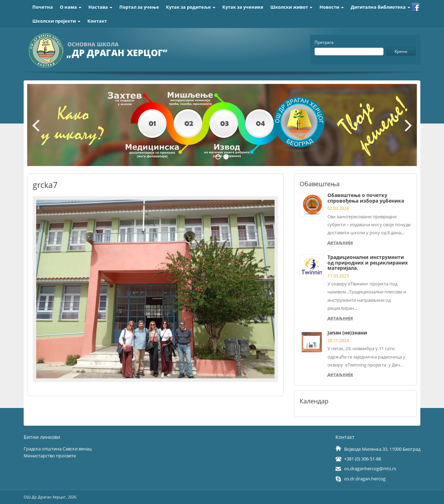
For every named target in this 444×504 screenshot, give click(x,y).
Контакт (97, 21)
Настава (100, 7)
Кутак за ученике (243, 7)
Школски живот (291, 7)
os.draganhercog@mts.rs (370, 468)
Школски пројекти (56, 21)
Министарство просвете (50, 456)
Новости (332, 7)
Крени (401, 51)
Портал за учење (139, 7)
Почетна (43, 7)
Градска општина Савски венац (58, 449)
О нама (71, 7)
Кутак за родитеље (191, 7)
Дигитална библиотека (380, 7)
